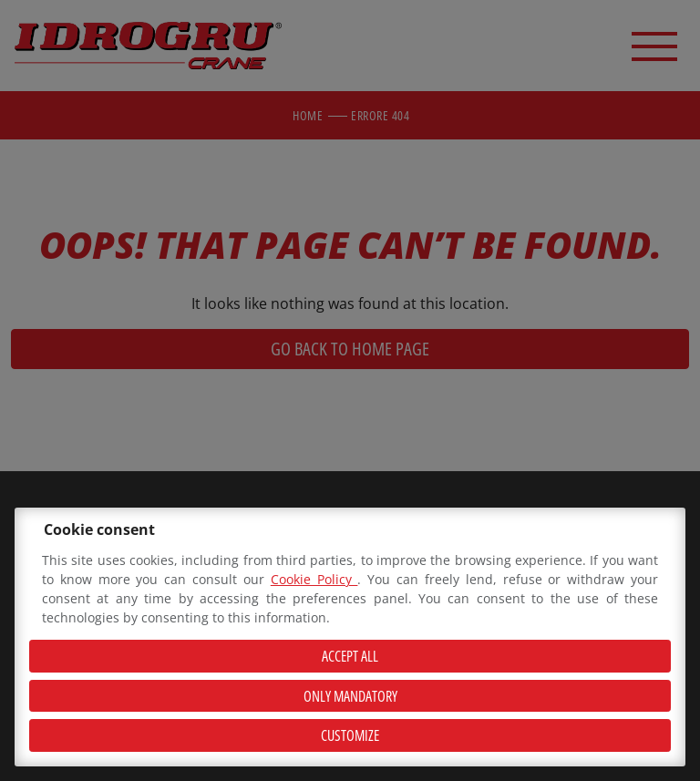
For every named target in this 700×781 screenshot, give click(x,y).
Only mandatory (350, 696)
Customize (350, 735)
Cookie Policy (314, 579)
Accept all (350, 656)
